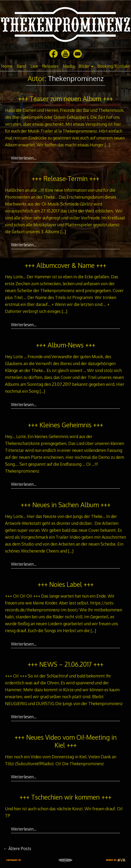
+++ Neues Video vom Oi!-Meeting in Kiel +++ (66, 741)
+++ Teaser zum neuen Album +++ (65, 99)
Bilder (84, 66)
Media (69, 66)
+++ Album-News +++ (66, 345)
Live (34, 66)
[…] (107, 145)
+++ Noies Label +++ (66, 584)
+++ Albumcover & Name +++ (65, 265)
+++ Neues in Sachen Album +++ (66, 505)
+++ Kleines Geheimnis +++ (65, 425)
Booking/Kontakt (114, 66)
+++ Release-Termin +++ (65, 178)
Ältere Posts (17, 848)
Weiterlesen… (24, 158)
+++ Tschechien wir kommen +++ (65, 797)
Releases (50, 66)
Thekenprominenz (76, 78)
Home (7, 66)
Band (21, 66)
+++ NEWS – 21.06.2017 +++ (65, 664)
